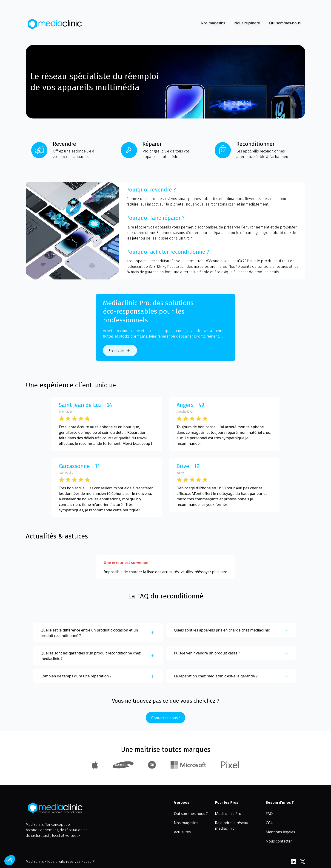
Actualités (182, 832)
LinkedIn (293, 862)
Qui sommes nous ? (191, 814)
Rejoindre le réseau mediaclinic (231, 826)
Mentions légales (280, 832)
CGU (270, 823)
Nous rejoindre (247, 23)
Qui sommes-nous (285, 23)
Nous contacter (279, 841)
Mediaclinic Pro (228, 814)
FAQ (269, 814)
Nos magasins (213, 23)
